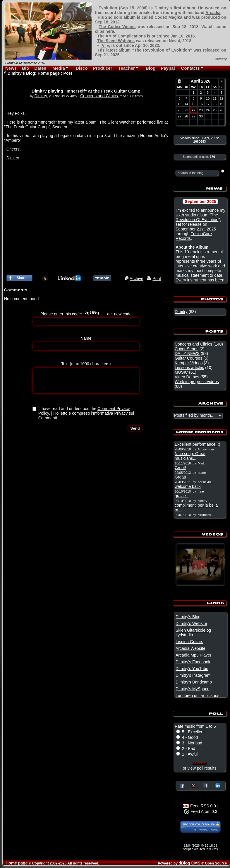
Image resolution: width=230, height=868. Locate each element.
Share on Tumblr (206, 785)
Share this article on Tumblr (102, 278)
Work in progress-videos (197, 382)
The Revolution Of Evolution (197, 217)
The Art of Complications (121, 36)
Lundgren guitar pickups (197, 696)
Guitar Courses (188, 358)
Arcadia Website (190, 648)
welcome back (188, 486)
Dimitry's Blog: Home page (34, 73)
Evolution (108, 8)
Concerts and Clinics (99, 96)
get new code (119, 314)
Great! (180, 468)
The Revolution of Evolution (162, 50)
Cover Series (187, 349)
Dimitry (41, 96)
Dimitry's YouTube (192, 669)
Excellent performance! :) (198, 444)
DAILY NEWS (187, 353)
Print (157, 278)
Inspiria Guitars (189, 642)
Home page (17, 863)
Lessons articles (189, 368)
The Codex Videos (117, 27)
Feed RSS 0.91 (200, 806)
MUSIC (181, 372)
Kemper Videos (189, 363)
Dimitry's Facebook (193, 662)
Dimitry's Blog (188, 617)
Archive (137, 278)
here (110, 31)
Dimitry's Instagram (193, 675)
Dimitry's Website (191, 623)
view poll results (202, 768)
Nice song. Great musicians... (190, 456)
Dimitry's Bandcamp (194, 682)
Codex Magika (168, 17)
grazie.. (181, 496)
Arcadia (213, 13)
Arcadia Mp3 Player (193, 655)
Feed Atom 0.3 (201, 811)
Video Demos (187, 377)
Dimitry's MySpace (192, 689)
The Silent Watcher (115, 41)
